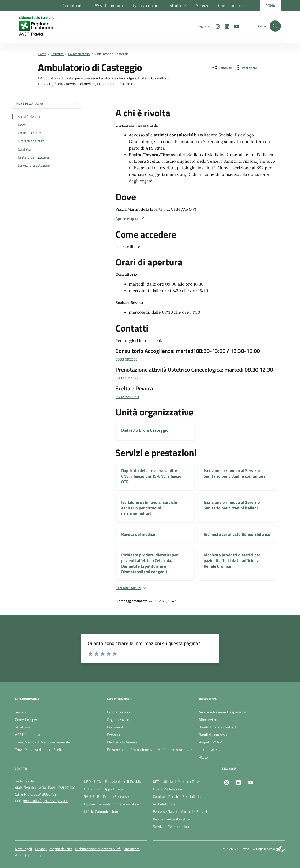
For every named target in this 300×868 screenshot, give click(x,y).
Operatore (132, 849)
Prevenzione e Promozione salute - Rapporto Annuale (150, 750)
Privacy (41, 849)
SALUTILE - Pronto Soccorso (106, 796)
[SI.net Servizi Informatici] (280, 849)
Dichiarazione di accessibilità (98, 849)
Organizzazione (119, 720)
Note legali (24, 849)
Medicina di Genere (122, 742)
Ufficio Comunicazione (101, 811)
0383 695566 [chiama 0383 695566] (127, 359)
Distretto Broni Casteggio (145, 430)
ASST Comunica (109, 6)
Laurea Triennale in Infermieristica (111, 804)
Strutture (178, 6)
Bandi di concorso (213, 735)
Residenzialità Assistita (171, 819)
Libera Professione (167, 789)
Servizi (202, 6)
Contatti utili (73, 6)
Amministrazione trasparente (222, 712)
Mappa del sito (61, 849)
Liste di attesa (210, 750)
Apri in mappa (130, 219)
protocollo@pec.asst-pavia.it (46, 801)
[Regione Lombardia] (32, 6)
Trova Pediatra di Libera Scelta (39, 750)
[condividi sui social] (221, 68)
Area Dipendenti (28, 855)
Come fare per (231, 6)
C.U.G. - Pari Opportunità (103, 789)
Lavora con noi (146, 6)
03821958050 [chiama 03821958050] (127, 397)
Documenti (116, 727)
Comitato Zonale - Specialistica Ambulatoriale (178, 800)
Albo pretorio (209, 720)
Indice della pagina (47, 104)
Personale (115, 735)
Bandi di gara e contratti (218, 727)
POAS (203, 757)
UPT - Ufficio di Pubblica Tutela (177, 781)
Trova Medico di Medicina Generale (43, 742)
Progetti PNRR (210, 742)
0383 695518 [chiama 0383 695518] (127, 378)
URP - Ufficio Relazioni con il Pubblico (114, 781)
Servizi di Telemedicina (171, 826)
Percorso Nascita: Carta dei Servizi (180, 811)
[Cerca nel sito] (275, 26)
